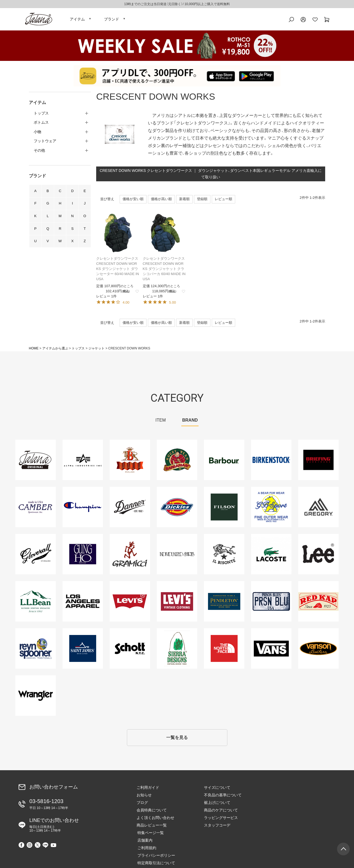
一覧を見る (177, 740)
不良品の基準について (223, 798)
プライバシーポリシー (290, 813)
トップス (78, 351)
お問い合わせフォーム (54, 790)
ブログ (142, 806)
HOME (34, 351)
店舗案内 (279, 798)
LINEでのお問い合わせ (54, 827)
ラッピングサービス (221, 821)
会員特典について (152, 813)
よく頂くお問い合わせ (155, 821)
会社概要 (279, 828)
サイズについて (217, 791)
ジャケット (96, 351)
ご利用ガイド (148, 791)
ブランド (112, 20)
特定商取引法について (290, 821)
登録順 (202, 201)
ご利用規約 (281, 806)
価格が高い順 (161, 201)
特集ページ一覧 (284, 791)
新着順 (184, 201)
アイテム (77, 20)
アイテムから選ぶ (55, 351)
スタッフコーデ (217, 828)
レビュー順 (223, 201)
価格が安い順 (133, 201)
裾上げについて (217, 806)
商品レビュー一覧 (152, 828)
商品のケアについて (221, 813)
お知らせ (144, 798)
